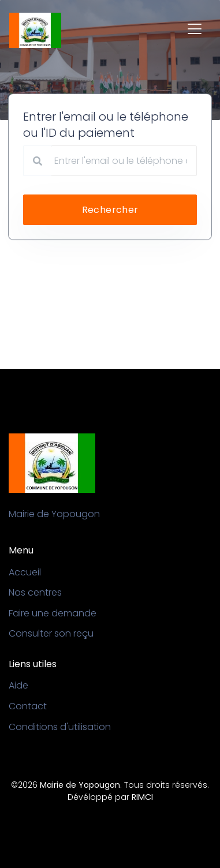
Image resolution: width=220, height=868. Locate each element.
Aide (18, 685)
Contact (28, 706)
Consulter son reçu (51, 633)
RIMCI (142, 797)
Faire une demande (53, 613)
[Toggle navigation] (195, 29)
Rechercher (110, 210)
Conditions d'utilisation (60, 727)
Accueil (25, 572)
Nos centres (35, 592)
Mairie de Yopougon (80, 785)
